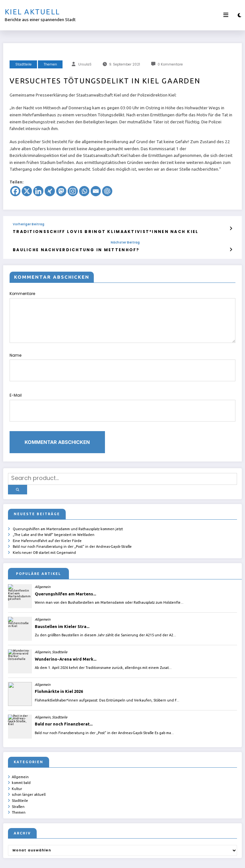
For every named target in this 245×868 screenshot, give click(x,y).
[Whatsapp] (84, 191)
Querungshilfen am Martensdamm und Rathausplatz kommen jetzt (68, 508)
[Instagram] (73, 191)
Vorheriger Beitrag (29, 224)
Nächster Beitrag (99, 241)
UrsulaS (85, 64)
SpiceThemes (198, 858)
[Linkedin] (38, 191)
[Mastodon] (61, 191)
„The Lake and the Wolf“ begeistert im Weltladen (54, 514)
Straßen (18, 781)
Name (122, 360)
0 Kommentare (170, 64)
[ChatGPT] (107, 191)
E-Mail (122, 395)
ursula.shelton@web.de (144, 858)
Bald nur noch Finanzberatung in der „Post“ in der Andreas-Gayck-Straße (72, 524)
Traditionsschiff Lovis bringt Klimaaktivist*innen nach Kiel (86, 231)
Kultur (17, 765)
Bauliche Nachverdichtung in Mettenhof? (63, 248)
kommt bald (21, 759)
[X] (27, 191)
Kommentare (122, 315)
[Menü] (226, 15)
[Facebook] (15, 191)
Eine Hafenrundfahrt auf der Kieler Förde (47, 519)
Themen (50, 64)
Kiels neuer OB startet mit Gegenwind (44, 530)
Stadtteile (23, 64)
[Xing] (50, 191)
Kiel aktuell (32, 12)
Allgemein (20, 754)
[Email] (96, 191)
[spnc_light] (239, 15)
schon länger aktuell (29, 770)
